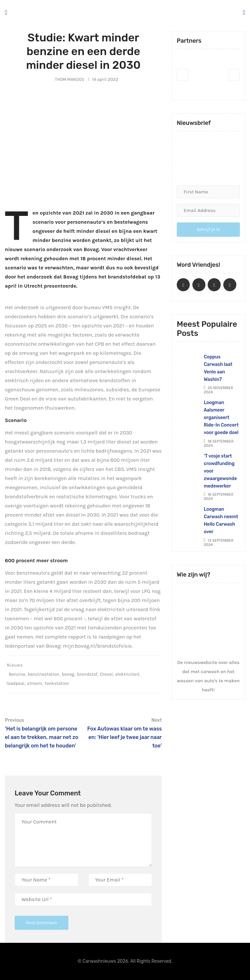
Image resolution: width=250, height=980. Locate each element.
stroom (35, 683)
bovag (68, 674)
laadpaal (15, 683)
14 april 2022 (103, 79)
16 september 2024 (219, 497)
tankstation (57, 683)
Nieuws (15, 665)
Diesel (106, 674)
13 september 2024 (219, 543)
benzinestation (44, 674)
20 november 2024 (218, 390)
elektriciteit (127, 674)
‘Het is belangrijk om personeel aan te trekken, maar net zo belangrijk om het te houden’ (42, 732)
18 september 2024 (219, 443)
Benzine (17, 674)
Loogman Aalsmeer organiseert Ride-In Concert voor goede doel (222, 418)
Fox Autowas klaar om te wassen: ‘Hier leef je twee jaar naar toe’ (124, 732)
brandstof (87, 674)
